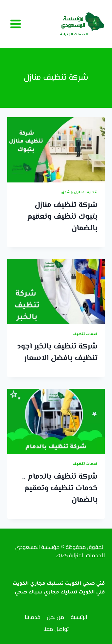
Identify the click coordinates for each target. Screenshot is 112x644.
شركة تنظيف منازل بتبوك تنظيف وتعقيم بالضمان (62, 217)
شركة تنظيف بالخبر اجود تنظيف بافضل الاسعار (57, 353)
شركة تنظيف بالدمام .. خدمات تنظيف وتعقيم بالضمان (60, 488)
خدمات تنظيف (85, 334)
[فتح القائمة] (16, 24)
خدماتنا (33, 617)
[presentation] (56, 150)
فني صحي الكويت (85, 584)
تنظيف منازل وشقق (79, 193)
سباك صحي (29, 593)
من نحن (56, 617)
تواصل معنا (56, 629)
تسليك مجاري (61, 593)
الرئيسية (79, 617)
